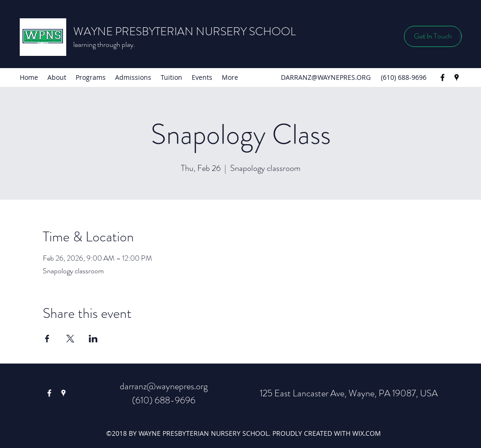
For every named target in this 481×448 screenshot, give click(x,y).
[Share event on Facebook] (47, 339)
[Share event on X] (70, 339)
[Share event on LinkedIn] (93, 339)
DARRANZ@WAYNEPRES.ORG (326, 77)
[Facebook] (442, 77)
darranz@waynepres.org (164, 386)
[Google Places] (457, 77)
